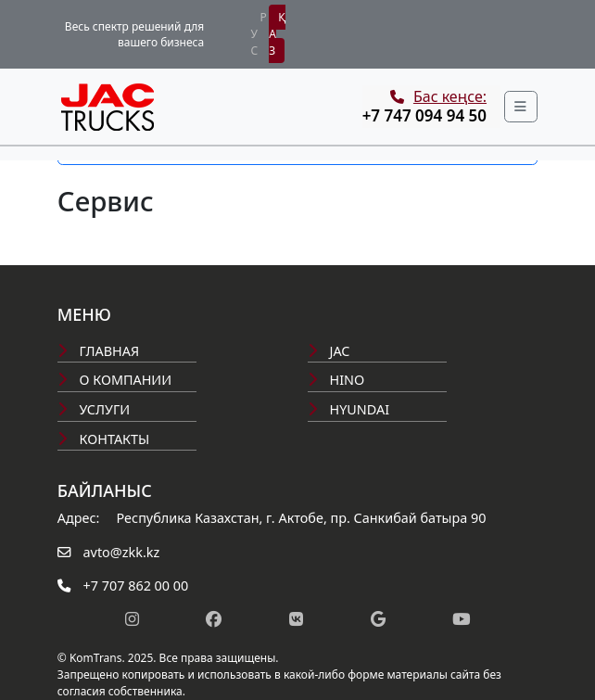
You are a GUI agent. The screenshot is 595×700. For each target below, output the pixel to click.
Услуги (94, 409)
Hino (336, 380)
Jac (329, 351)
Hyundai (348, 409)
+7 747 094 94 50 (424, 115)
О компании (114, 380)
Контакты (103, 439)
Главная (98, 351)
